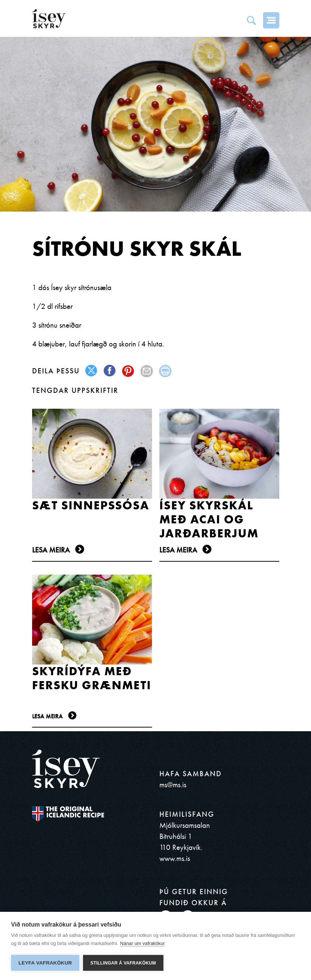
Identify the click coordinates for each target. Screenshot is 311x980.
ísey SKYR (49, 19)
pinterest (129, 371)
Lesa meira (51, 550)
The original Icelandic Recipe (68, 814)
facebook (110, 371)
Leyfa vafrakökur (45, 963)
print (165, 371)
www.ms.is (175, 858)
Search (251, 20)
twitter (92, 371)
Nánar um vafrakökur (143, 943)
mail (147, 371)
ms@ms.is (173, 784)
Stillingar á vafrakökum (123, 963)
